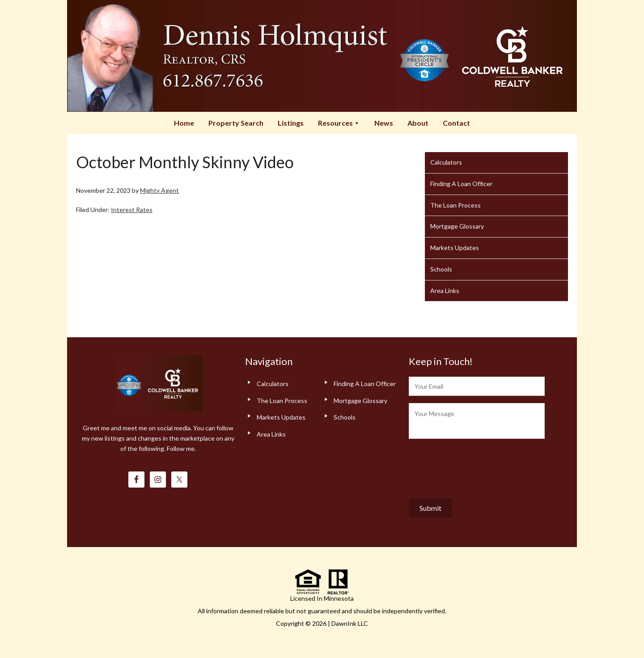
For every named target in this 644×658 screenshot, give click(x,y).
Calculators (446, 162)
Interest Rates (132, 210)
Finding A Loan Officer (461, 184)
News (384, 123)
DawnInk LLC (350, 623)
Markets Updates (455, 248)
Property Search (236, 123)
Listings (291, 123)
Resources (339, 123)
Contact (456, 123)
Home (184, 123)
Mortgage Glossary (457, 226)
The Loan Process (455, 205)
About (418, 123)
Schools (441, 269)
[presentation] (477, 467)
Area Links (445, 291)
